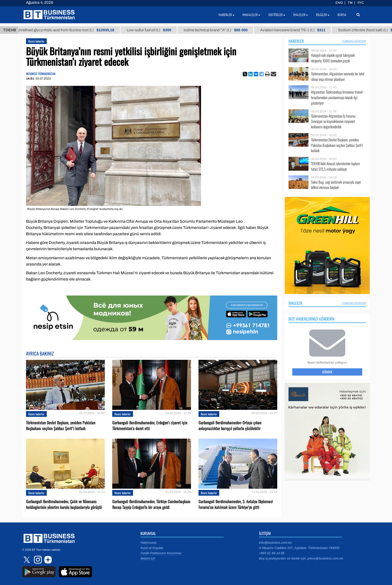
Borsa (342, 15)
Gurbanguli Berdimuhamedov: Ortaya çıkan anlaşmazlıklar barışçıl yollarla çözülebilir (230, 426)
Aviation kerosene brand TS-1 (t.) (298, 30)
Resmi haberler (36, 41)
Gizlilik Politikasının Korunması (161, 553)
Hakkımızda (148, 543)
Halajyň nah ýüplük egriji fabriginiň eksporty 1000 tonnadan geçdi (333, 58)
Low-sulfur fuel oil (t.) (154, 30)
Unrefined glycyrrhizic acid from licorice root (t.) (70, 30)
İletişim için (148, 558)
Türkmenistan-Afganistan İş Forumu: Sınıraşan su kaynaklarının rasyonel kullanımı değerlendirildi (333, 121)
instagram (37, 560)
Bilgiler (323, 15)
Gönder (327, 372)
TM (350, 3)
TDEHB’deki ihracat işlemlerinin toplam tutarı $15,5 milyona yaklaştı (335, 166)
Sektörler (277, 15)
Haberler (296, 41)
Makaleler (251, 15)
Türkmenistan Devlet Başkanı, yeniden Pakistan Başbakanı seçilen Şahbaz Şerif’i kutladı (61, 426)
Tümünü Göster (354, 41)
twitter (27, 560)
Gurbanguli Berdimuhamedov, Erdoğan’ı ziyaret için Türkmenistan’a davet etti (150, 426)
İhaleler (295, 303)
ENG (339, 3)
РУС (361, 3)
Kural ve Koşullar (152, 548)
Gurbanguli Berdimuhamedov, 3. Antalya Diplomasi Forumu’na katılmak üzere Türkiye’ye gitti (236, 504)
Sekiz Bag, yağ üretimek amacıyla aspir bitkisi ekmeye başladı (336, 185)
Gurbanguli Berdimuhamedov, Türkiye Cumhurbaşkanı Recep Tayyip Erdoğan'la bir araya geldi (151, 504)
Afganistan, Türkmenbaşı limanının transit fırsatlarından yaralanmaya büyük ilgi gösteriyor (337, 97)
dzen (47, 560)
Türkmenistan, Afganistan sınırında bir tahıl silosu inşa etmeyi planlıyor (338, 76)
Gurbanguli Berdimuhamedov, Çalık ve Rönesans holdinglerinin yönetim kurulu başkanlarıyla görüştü (64, 504)
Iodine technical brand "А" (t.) (220, 30)
